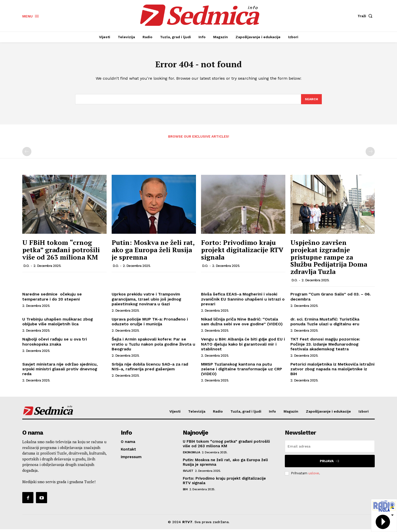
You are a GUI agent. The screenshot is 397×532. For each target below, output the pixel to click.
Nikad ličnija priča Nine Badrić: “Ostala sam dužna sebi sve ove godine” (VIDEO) (242, 324)
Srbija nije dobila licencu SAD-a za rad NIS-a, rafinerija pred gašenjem (150, 369)
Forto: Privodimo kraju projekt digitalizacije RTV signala (242, 253)
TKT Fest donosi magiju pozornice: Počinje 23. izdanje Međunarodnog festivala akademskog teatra (325, 347)
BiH (185, 492)
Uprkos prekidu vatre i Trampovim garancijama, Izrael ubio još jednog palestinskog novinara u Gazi (146, 302)
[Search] (311, 102)
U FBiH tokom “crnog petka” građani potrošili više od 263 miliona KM (61, 253)
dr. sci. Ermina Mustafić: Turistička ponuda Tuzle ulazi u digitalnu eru (325, 324)
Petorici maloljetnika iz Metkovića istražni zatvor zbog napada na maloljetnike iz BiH (332, 372)
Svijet (188, 474)
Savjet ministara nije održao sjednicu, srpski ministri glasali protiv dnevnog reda (60, 372)
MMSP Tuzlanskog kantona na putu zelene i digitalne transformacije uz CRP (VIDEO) (242, 372)
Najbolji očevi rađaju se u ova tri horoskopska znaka (55, 345)
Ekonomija (192, 455)
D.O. (26, 269)
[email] (330, 449)
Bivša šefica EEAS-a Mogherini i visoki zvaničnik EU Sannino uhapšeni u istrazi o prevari (243, 302)
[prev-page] (27, 155)
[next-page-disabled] (370, 155)
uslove (314, 476)
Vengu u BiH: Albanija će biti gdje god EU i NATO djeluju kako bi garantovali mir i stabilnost (243, 347)
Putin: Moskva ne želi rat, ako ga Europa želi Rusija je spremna (153, 253)
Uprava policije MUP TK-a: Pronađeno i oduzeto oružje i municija (150, 324)
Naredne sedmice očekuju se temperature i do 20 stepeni (52, 300)
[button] (366, 16)
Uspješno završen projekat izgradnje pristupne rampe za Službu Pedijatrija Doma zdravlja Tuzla (329, 260)
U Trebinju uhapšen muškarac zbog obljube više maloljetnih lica (58, 324)
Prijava (330, 464)
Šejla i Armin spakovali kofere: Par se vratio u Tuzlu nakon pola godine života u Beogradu (153, 347)
